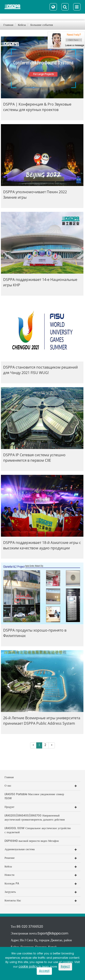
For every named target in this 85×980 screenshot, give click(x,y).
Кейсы (22, 25)
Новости (10, 875)
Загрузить (10, 892)
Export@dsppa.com (53, 933)
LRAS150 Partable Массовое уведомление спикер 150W (34, 797)
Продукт (9, 807)
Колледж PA (12, 884)
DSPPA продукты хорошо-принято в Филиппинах (35, 633)
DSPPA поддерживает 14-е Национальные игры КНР (40, 282)
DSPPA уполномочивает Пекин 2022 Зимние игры (35, 195)
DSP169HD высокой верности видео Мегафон (32, 841)
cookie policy (28, 967)
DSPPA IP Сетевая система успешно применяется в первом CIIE (34, 458)
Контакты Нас (13, 901)
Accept (44, 971)
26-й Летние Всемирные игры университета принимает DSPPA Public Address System (42, 721)
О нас (8, 786)
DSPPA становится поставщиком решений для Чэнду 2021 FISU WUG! (40, 370)
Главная (8, 25)
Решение (10, 858)
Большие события (42, 25)
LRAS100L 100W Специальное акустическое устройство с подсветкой (38, 830)
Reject (65, 967)
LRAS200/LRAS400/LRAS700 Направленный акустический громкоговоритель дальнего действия (35, 818)
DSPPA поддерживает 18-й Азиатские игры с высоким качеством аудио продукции (42, 545)
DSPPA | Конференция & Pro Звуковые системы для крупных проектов (37, 107)
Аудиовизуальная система (20, 849)
